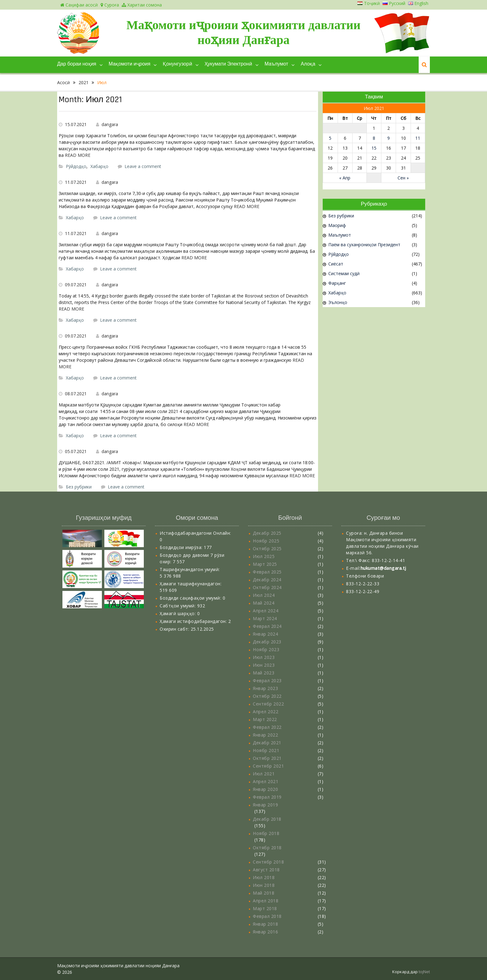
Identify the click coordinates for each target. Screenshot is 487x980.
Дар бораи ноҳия (77, 64)
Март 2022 (265, 719)
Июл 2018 (264, 877)
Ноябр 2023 (266, 649)
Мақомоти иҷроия (130, 64)
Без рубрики (79, 487)
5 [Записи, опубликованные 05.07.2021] (330, 138)
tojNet (424, 972)
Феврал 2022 (267, 727)
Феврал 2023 (267, 681)
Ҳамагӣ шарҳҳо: (178, 613)
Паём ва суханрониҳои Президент (364, 245)
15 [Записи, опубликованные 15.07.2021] (374, 148)
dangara (110, 124)
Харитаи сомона (142, 5)
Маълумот (276, 64)
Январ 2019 (265, 805)
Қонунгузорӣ (177, 64)
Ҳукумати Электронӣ (228, 64)
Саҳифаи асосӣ (79, 5)
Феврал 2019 (267, 797)
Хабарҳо (99, 166)
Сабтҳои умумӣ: (178, 606)
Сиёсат (336, 264)
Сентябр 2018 (268, 862)
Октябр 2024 (267, 587)
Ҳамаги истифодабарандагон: (194, 621)
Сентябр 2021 (268, 766)
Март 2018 (265, 908)
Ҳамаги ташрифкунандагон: (191, 584)
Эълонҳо (338, 302)
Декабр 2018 (267, 819)
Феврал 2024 (267, 626)
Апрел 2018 (266, 901)
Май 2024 (264, 603)
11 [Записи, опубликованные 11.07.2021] (418, 138)
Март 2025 (265, 564)
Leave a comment (143, 166)
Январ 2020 (265, 789)
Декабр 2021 (267, 743)
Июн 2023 (264, 665)
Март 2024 (265, 618)
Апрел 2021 (266, 781)
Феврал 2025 (267, 572)
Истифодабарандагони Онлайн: (195, 533)
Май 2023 (264, 673)
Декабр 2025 (267, 533)
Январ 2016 (265, 932)
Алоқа (308, 64)
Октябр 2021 (267, 758)
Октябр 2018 (267, 848)
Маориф (337, 225)
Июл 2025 (264, 556)
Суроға (110, 5)
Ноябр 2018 (266, 833)
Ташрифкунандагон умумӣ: (190, 569)
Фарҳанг (337, 283)
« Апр (345, 178)
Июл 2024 (264, 595)
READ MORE (78, 155)
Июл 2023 (264, 657)
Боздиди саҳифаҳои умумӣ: (191, 598)
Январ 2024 (265, 634)
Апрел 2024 (266, 611)
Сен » (403, 178)
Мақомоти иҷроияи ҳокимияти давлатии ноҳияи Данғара (243, 32)
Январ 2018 (265, 924)
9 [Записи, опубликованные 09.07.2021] (389, 138)
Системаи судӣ (344, 273)
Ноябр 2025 (266, 541)
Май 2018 (264, 893)
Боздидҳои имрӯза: (182, 547)
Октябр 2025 (267, 549)
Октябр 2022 (267, 696)
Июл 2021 (264, 774)
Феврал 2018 (267, 916)
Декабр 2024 (267, 580)
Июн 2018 (264, 885)
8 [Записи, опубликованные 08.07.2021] (374, 138)
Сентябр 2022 (268, 704)
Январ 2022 (265, 735)
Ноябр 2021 (266, 750)
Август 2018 (266, 870)
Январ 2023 (265, 688)
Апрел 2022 (266, 712)
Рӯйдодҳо (76, 166)
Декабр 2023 (267, 642)
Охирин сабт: (175, 629)
